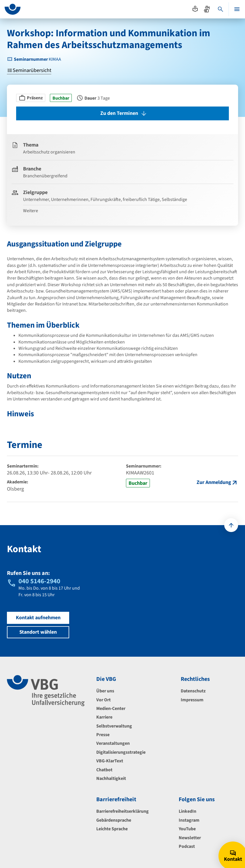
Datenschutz (193, 691)
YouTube (187, 829)
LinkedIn (187, 811)
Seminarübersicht (29, 71)
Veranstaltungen (113, 743)
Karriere (104, 717)
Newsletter (190, 838)
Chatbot (104, 770)
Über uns (105, 691)
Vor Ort (103, 700)
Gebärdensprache (114, 820)
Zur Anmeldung (214, 482)
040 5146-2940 (39, 581)
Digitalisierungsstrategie (121, 752)
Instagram (189, 820)
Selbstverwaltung (114, 726)
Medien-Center (111, 709)
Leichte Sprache (112, 829)
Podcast (187, 846)
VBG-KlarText (110, 761)
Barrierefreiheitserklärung (122, 811)
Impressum (192, 700)
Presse (103, 735)
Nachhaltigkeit (111, 778)
